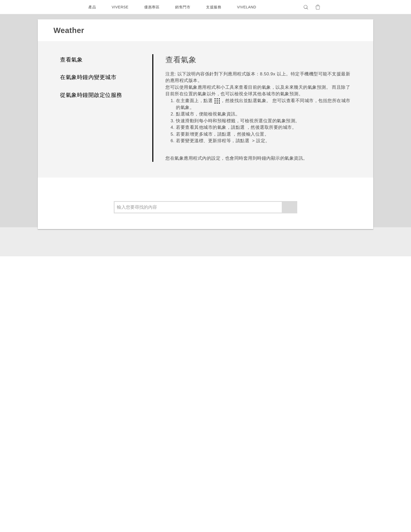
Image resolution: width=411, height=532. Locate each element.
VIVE (117, 440)
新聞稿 (304, 420)
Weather (109, 362)
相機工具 (259, 427)
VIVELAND (249, 7)
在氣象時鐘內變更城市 (88, 77)
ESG (302, 413)
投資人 (304, 427)
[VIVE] (344, 7)
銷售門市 (184, 7)
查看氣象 (71, 60)
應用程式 (83, 362)
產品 (92, 7)
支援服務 (215, 7)
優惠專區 (153, 7)
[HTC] (66, 7)
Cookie (305, 455)
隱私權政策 (308, 441)
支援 (62, 362)
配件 (116, 433)
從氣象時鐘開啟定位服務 (91, 95)
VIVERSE (121, 7)
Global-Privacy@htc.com (307, 519)
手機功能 (259, 420)
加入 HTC (307, 434)
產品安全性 (308, 448)
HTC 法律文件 (339, 502)
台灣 (71, 425)
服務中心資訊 (222, 425)
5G (114, 413)
